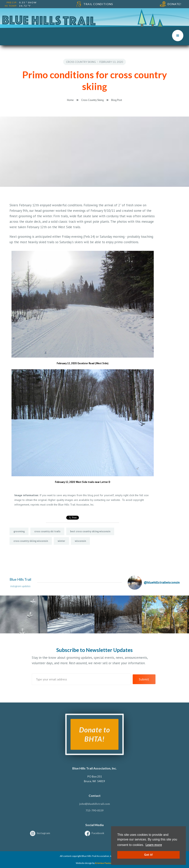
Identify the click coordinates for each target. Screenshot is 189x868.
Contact (95, 798)
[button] (178, 36)
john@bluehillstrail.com (95, 807)
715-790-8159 (94, 813)
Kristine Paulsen (104, 863)
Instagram (43, 836)
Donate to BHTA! (94, 737)
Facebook (98, 836)
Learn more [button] (154, 845)
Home (70, 100)
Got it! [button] (148, 855)
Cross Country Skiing (81, 62)
